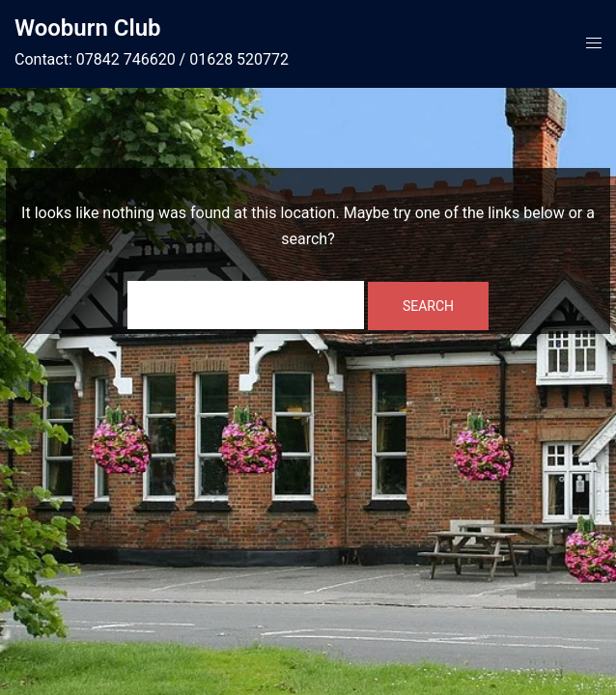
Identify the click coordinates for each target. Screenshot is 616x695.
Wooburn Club (88, 28)
